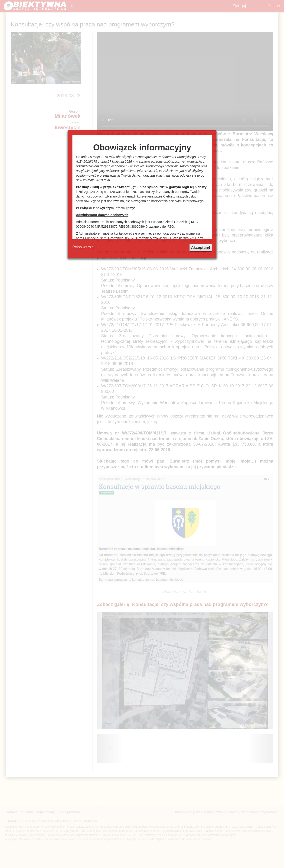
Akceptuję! (201, 248)
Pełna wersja (83, 247)
